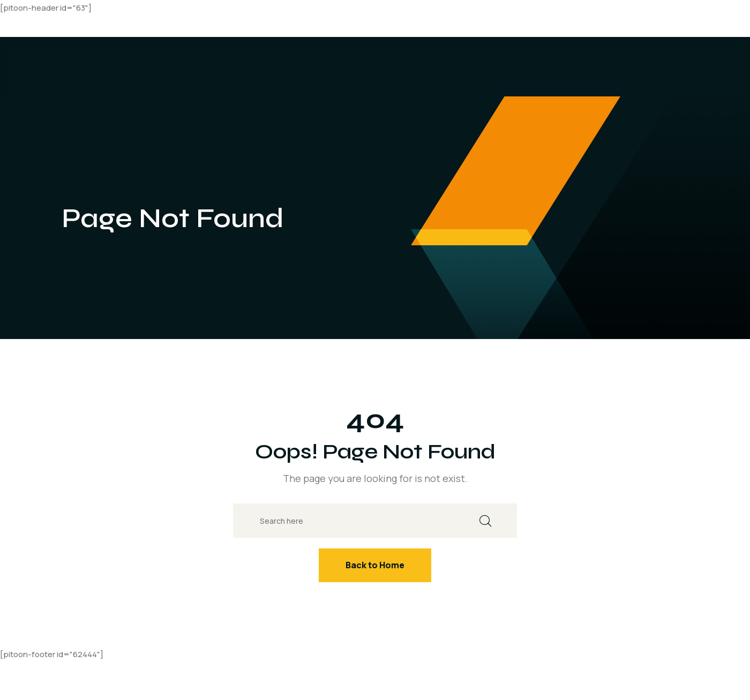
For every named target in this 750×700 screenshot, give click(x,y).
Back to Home (375, 565)
